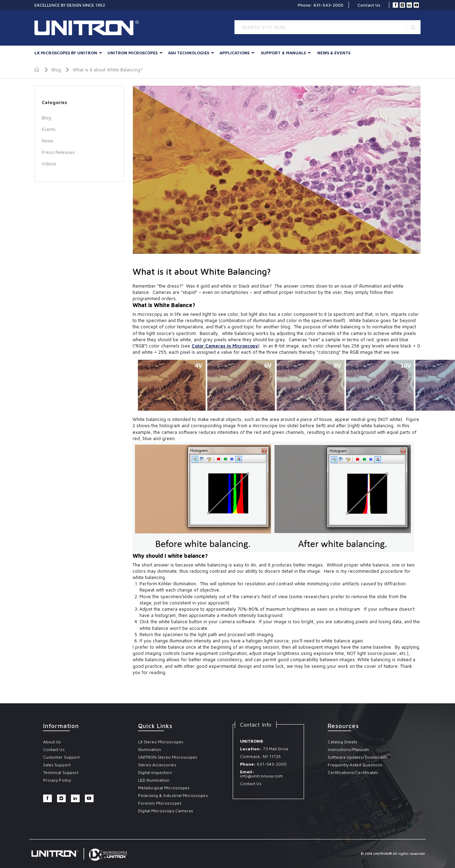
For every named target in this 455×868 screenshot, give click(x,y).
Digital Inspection (155, 772)
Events (49, 129)
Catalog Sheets (343, 742)
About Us (52, 742)
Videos (49, 164)
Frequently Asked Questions (355, 765)
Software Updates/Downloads (358, 757)
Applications (234, 53)
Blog (56, 70)
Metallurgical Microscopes (164, 788)
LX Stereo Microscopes (161, 742)
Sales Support (57, 765)
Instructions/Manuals (348, 749)
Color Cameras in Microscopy (225, 346)
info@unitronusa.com (261, 776)
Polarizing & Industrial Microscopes (173, 795)
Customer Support (61, 757)
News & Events (334, 53)
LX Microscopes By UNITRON (66, 53)
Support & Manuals (283, 53)
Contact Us (369, 5)
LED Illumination (154, 780)
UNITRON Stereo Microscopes (168, 757)
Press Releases (58, 152)
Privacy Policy (57, 780)
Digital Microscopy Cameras (166, 811)
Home (37, 70)
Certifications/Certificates (353, 772)
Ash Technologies (189, 53)
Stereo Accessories (157, 765)
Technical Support (61, 772)
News (48, 141)
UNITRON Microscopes (133, 53)
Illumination (150, 749)
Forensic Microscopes (160, 803)
